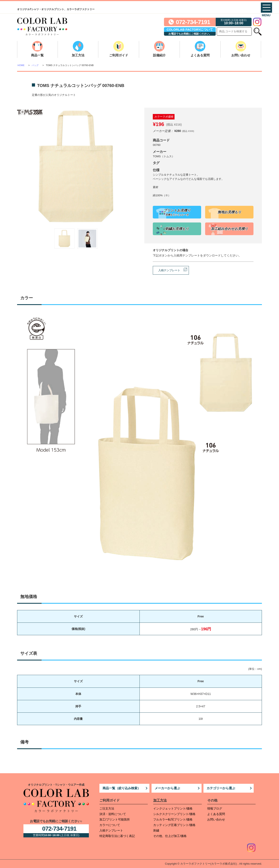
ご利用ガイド (119, 55)
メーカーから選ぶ (167, 788)
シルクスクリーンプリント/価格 (174, 814)
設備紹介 (159, 55)
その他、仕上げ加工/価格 (170, 836)
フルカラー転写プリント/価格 (173, 819)
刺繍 (156, 830)
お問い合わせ (241, 55)
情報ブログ (215, 808)
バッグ (35, 65)
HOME (21, 65)
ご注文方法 (107, 808)
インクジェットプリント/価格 (173, 808)
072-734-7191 (193, 22)
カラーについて (110, 825)
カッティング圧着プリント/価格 (174, 825)
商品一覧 (37, 55)
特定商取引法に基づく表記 (117, 836)
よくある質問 (200, 55)
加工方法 (78, 55)
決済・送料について (113, 814)
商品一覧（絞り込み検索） (122, 788)
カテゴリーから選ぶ (221, 788)
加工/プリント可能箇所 (115, 819)
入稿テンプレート (169, 270)
